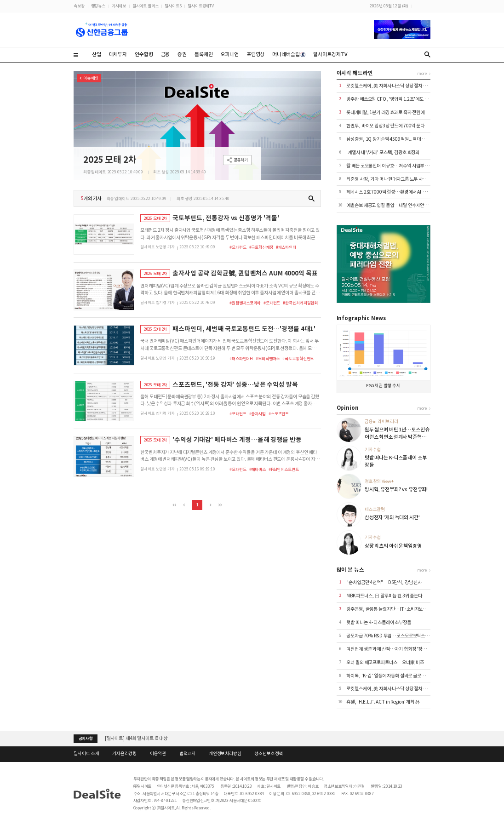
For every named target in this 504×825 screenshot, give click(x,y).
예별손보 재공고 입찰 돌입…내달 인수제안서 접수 (392, 205)
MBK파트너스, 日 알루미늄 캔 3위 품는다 (384, 596)
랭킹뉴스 (98, 6)
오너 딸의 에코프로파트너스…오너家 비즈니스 (389, 662)
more (422, 73)
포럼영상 (255, 54)
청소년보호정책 (269, 754)
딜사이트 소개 (86, 754)
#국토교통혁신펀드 (298, 358)
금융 (166, 54)
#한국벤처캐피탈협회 (300, 303)
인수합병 (144, 54)
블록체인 (203, 54)
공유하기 (241, 160)
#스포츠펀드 (279, 414)
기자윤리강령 (124, 754)
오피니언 (229, 54)
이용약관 (158, 754)
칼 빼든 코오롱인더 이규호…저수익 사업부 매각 (390, 166)
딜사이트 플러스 (146, 6)
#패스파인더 (286, 247)
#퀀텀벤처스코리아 (245, 303)
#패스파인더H (241, 358)
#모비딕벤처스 (268, 358)
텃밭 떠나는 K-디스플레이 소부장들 (378, 622)
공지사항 (86, 739)
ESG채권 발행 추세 (383, 386)
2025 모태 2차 (110, 160)
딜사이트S (173, 6)
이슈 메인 (91, 78)
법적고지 (187, 754)
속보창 (79, 6)
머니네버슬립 (289, 54)
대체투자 (118, 54)
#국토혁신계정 (261, 247)
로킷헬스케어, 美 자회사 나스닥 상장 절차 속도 (389, 86)
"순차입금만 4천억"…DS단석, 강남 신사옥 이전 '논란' (396, 582)
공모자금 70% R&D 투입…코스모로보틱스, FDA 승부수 (398, 636)
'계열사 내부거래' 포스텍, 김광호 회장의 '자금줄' (391, 152)
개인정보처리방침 (225, 754)
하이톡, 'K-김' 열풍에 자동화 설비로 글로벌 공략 (390, 676)
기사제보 (119, 6)
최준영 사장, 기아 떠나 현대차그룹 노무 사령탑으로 (392, 179)
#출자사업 (258, 414)
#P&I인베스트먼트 (284, 469)
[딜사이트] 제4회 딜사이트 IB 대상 (136, 738)
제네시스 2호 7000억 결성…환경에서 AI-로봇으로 (393, 192)
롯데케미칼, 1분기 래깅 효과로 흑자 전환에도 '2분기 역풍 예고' (404, 112)
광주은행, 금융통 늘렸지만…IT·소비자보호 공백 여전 (395, 609)
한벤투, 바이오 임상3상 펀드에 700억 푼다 (385, 126)
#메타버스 (258, 469)
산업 (97, 54)
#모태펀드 (238, 247)
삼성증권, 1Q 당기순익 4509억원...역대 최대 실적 (392, 139)
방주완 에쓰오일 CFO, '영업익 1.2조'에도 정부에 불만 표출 (400, 99)
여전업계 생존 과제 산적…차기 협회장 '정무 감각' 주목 (396, 649)
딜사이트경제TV (201, 6)
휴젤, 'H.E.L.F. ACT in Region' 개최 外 (383, 702)
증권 (182, 54)
